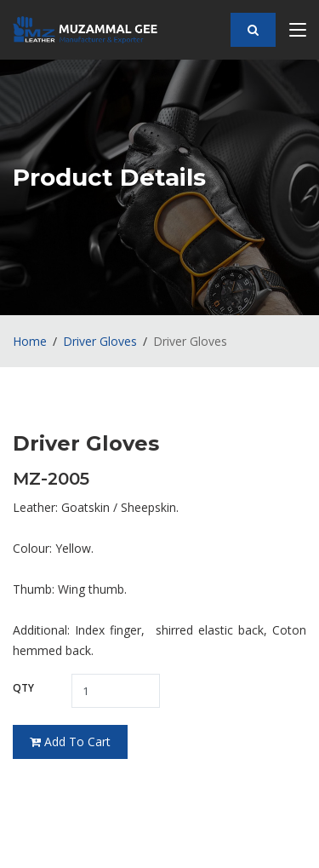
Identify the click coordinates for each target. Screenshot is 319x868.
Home (30, 341)
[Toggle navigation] (298, 33)
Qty (23, 688)
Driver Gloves (100, 341)
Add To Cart (70, 742)
